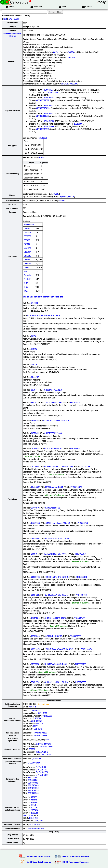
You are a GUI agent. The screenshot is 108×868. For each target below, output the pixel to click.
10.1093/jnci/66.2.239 (53, 390)
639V (35, 726)
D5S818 (27, 240)
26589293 (43, 138)
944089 (34, 303)
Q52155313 (36, 758)
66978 (56, 52)
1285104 (34, 805)
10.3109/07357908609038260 (56, 420)
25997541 (35, 554)
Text (5, 19)
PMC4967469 (79, 618)
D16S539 (27, 256)
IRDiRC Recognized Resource (75, 862)
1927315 (34, 807)
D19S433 (27, 263)
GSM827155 (33, 777)
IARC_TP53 (28, 815)
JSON (16, 19)
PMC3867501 (83, 523)
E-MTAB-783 (41, 770)
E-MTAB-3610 (42, 775)
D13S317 (27, 252)
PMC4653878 (82, 577)
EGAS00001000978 (36, 828)
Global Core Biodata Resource (76, 856)
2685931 (34, 813)
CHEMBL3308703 (44, 744)
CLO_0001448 (34, 710)
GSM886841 (33, 780)
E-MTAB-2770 (42, 772)
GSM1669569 (33, 793)
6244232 (35, 377)
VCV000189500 (43, 116)
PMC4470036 (81, 554)
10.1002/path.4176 (52, 508)
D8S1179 (27, 248)
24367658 (35, 523)
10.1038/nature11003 (54, 487)
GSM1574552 (33, 788)
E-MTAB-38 (41, 767)
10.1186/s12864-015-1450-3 (56, 554)
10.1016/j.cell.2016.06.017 (55, 618)
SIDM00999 (47, 716)
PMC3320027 (76, 487)
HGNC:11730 (49, 121)
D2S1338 (27, 232)
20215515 (35, 466)
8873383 (35, 433)
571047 (34, 349)
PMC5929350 (75, 636)
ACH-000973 (37, 721)
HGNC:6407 (49, 97)
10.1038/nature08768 (53, 448)
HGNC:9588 (48, 105)
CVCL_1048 (42, 713)
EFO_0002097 (34, 763)
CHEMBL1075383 (46, 746)
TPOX (26, 287)
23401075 (35, 508)
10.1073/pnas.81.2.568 (53, 402)
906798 (38, 718)
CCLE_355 (34, 818)
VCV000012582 (43, 100)
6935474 (35, 390)
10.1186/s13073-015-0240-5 (57, 577)
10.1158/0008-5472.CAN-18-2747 (59, 649)
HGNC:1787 (48, 90)
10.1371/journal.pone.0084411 (57, 523)
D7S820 (27, 244)
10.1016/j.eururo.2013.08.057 (57, 538)
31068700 (71, 57)
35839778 (35, 682)
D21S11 (27, 267)
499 (47, 740)
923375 (34, 800)
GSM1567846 (33, 785)
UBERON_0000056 (69, 84)
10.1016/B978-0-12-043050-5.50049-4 (44, 315)
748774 (71, 52)
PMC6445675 (86, 649)
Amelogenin (29, 224)
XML (10, 19)
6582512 (35, 402)
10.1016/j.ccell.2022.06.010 (56, 682)
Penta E (27, 279)
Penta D (27, 275)
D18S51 (27, 259)
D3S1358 (27, 236)
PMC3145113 (75, 448)
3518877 (35, 420)
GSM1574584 (33, 790)
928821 (34, 802)
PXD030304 (35, 824)
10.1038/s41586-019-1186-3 (56, 664)
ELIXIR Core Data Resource (39, 862)
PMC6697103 (81, 664)
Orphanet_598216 (67, 196)
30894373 (43, 157)
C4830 (56, 194)
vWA (26, 291)
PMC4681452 (81, 595)
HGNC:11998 (49, 126)
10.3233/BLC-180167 (53, 636)
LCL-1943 (38, 729)
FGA (26, 271)
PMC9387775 (81, 682)
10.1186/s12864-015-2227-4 (56, 595)
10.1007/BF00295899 (53, 433)
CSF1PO (27, 228)
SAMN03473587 (40, 733)
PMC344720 (75, 402)
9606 (62, 200)
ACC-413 (33, 707)
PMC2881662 (86, 466)
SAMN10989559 (40, 735)
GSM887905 (33, 783)
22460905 (35, 487)
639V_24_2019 (42, 752)
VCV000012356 (43, 129)
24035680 (78, 124)
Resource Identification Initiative (12, 35)
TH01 (26, 283)
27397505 (35, 618)
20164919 (35, 448)
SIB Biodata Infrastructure (38, 856)
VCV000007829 (43, 108)
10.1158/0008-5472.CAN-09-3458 (58, 466)
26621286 (35, 595)
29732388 (35, 636)
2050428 (35, 810)
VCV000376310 (52, 92)
